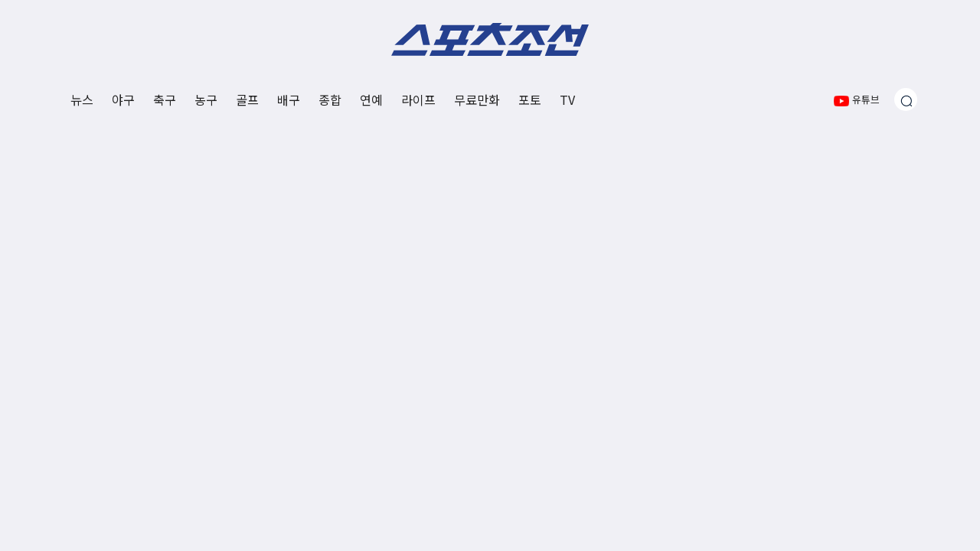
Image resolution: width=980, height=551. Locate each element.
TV (567, 99)
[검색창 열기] (906, 99)
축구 (165, 99)
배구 (289, 99)
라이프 (418, 99)
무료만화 (477, 99)
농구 (206, 99)
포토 (530, 99)
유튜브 (857, 99)
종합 (330, 99)
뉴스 (82, 99)
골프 (247, 99)
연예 (371, 99)
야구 (123, 99)
